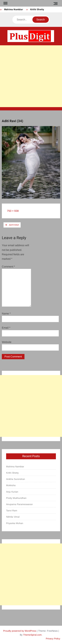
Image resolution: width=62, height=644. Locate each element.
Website (7, 342)
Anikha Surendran (16, 479)
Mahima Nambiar (14, 9)
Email (6, 328)
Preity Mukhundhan (16, 498)
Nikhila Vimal (13, 517)
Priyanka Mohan (15, 523)
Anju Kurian (12, 492)
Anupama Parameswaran (19, 504)
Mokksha (11, 485)
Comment (8, 267)
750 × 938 (13, 211)
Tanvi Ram (12, 511)
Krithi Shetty (37, 9)
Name (6, 314)
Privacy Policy (53, 639)
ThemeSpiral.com (32, 635)
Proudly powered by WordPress (20, 631)
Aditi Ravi (14, 225)
